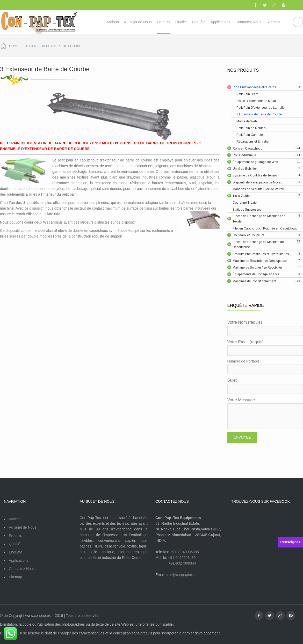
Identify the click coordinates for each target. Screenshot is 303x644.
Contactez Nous (22, 569)
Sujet (265, 386)
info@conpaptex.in (182, 575)
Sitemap (15, 577)
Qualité (15, 544)
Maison (15, 519)
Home (14, 46)
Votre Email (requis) (265, 348)
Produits (15, 536)
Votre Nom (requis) (265, 328)
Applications (19, 560)
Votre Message (265, 413)
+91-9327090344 (182, 563)
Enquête (16, 552)
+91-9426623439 (182, 558)
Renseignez (290, 542)
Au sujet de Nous (23, 527)
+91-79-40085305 (185, 552)
